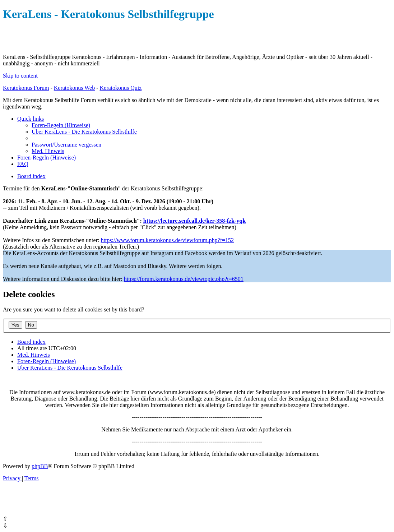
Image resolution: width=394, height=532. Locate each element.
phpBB (40, 466)
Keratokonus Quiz (120, 88)
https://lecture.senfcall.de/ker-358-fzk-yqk (194, 221)
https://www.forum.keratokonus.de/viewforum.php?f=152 (167, 240)
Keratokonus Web (74, 88)
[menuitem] (61, 125)
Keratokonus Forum (26, 88)
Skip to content (20, 76)
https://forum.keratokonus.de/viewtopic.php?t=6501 (184, 279)
